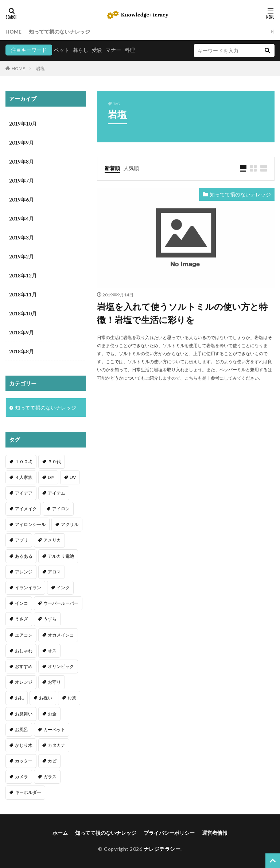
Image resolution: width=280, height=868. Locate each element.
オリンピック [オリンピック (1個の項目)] (61, 666)
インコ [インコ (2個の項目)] (22, 603)
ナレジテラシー (162, 849)
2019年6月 (22, 199)
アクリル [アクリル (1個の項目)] (70, 524)
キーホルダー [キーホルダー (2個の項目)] (28, 792)
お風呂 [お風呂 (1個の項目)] (22, 729)
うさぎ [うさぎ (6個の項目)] (22, 619)
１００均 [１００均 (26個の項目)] (24, 462)
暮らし (81, 50)
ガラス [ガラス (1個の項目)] (50, 777)
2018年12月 (23, 275)
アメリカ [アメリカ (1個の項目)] (52, 540)
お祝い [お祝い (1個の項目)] (46, 698)
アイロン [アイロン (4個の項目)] (61, 509)
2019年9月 (22, 143)
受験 (97, 50)
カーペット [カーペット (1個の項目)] (54, 729)
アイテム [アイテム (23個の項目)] (57, 493)
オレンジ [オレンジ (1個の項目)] (24, 682)
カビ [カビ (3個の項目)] (52, 761)
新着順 (112, 168)
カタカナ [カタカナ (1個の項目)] (57, 745)
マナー (113, 50)
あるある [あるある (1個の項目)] (24, 556)
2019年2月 (22, 256)
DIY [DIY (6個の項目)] (51, 477)
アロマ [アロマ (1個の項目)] (54, 572)
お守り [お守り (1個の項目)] (54, 682)
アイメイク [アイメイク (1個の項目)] (26, 509)
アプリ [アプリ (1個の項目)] (22, 540)
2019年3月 (22, 237)
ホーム (60, 833)
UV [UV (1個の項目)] (73, 477)
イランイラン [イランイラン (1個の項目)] (28, 587)
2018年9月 (22, 332)
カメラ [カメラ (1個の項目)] (22, 777)
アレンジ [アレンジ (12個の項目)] (24, 572)
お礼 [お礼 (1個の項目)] (19, 698)
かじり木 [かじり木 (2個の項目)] (24, 745)
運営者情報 (215, 833)
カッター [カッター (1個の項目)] (24, 761)
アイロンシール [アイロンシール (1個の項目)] (30, 524)
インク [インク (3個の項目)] (63, 587)
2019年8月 (22, 162)
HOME (13, 32)
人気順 (131, 168)
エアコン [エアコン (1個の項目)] (24, 635)
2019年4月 (22, 218)
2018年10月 (23, 313)
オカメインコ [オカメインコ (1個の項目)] (61, 635)
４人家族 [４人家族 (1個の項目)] (24, 477)
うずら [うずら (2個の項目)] (50, 619)
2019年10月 (23, 124)
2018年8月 (22, 351)
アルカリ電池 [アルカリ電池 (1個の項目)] (61, 556)
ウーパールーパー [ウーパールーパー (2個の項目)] (61, 603)
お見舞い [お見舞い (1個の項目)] (24, 714)
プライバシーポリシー (169, 833)
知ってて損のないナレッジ (59, 32)
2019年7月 (22, 180)
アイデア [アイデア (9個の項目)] (24, 493)
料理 (130, 50)
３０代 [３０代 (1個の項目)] (54, 462)
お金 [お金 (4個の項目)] (52, 714)
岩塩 (40, 68)
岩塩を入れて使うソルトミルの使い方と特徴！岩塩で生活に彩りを (182, 313)
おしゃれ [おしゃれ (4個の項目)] (24, 651)
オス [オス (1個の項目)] (52, 651)
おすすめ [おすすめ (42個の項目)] (24, 666)
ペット (62, 50)
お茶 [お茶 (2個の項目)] (72, 698)
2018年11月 (23, 294)
